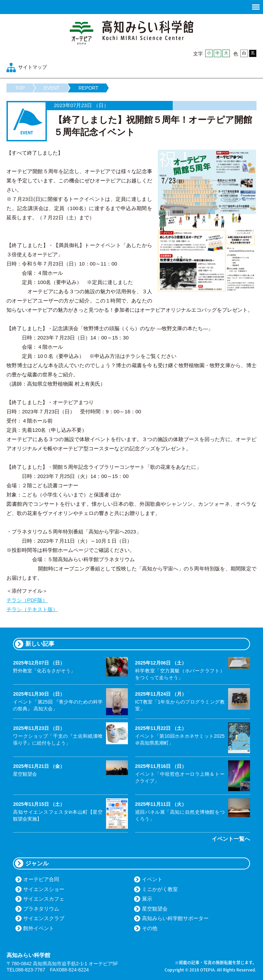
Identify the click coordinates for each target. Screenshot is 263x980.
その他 (150, 928)
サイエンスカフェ (44, 899)
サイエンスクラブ (44, 918)
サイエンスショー (44, 889)
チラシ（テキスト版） (32, 609)
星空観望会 (155, 909)
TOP (20, 88)
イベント (152, 879)
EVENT (52, 88)
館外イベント (39, 928)
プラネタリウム (41, 909)
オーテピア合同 (41, 879)
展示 (147, 899)
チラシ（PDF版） (27, 600)
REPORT (88, 88)
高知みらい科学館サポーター (175, 918)
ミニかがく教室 (160, 889)
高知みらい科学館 (132, 33)
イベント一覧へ (231, 839)
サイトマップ (32, 67)
